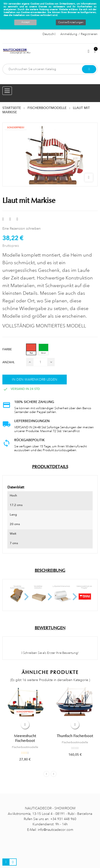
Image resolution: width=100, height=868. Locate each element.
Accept (25, 22)
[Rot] (31, 349)
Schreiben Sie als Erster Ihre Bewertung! (50, 653)
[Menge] (40, 362)
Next (54, 774)
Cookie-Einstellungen (71, 22)
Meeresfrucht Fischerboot (25, 738)
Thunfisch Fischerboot (75, 736)
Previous (46, 774)
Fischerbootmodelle (25, 747)
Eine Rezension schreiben (21, 228)
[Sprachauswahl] (49, 34)
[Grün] (43, 349)
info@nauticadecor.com (55, 830)
